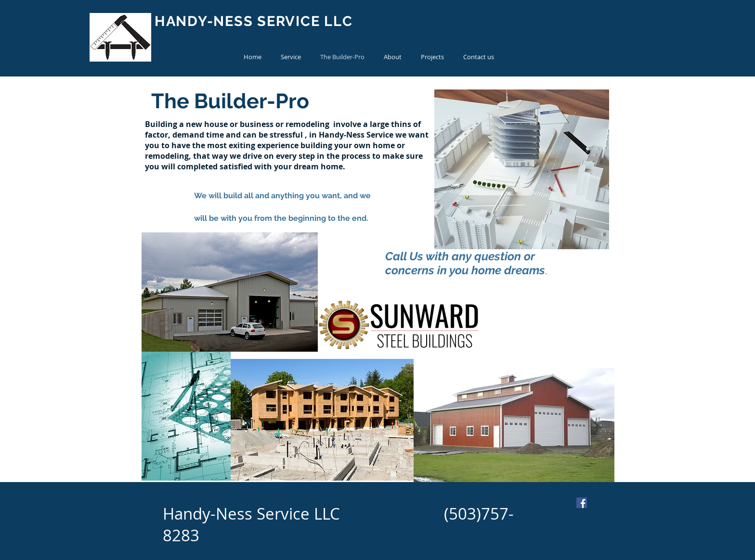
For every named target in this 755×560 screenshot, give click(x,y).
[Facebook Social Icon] (582, 503)
